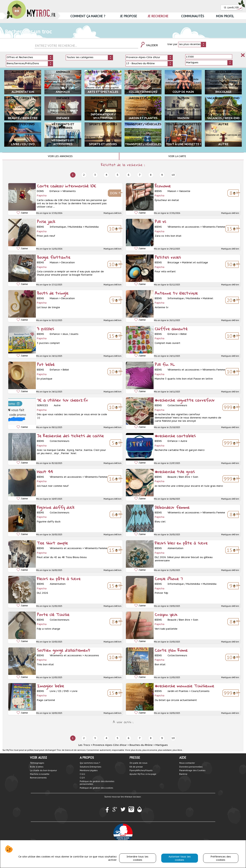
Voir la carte (177, 156)
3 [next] (95, 175)
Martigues (162, 745)
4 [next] (106, 175)
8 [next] (151, 175)
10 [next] (173, 175)
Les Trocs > (85, 745)
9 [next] (162, 175)
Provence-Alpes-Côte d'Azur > (111, 745)
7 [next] (140, 175)
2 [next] (84, 175)
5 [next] (117, 175)
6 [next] (129, 175)
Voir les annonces (60, 156)
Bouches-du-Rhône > (142, 745)
